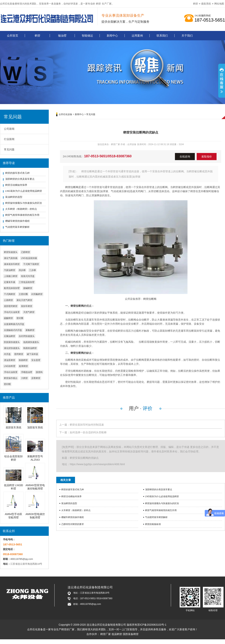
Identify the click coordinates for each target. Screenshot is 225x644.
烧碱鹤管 (28, 288)
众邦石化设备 (65, 114)
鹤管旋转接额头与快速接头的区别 (24, 203)
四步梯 (22, 270)
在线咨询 (185, 157)
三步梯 (32, 270)
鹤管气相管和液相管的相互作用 (22, 215)
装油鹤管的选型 (14, 197)
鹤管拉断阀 (72, 187)
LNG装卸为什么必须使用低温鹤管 (24, 191)
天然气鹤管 (29, 312)
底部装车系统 (13, 427)
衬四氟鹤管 (37, 294)
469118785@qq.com (22, 559)
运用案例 (137, 36)
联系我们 (162, 36)
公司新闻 (9, 129)
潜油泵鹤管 (10, 360)
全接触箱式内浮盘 (13, 330)
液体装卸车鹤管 (12, 264)
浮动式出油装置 (12, 312)
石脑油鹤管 (10, 336)
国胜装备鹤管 (131, 634)
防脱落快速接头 (12, 342)
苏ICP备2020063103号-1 (152, 625)
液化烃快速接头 (12, 348)
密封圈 (20, 318)
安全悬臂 (36, 360)
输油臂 (62, 36)
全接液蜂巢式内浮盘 (14, 324)
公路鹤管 (8, 300)
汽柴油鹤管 (10, 270)
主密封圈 (23, 294)
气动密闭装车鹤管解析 (17, 227)
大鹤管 (24, 378)
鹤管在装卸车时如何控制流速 (87, 425)
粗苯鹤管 (23, 366)
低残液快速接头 (31, 342)
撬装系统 (206, 4)
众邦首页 (13, 36)
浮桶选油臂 (27, 372)
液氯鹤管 (30, 330)
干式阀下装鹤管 (31, 264)
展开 (222, 83)
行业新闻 (9, 139)
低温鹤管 (117, 634)
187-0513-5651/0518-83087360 (108, 156)
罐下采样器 (32, 354)
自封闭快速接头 (27, 336)
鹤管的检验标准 (153, 524)
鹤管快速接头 (11, 252)
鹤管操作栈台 (11, 378)
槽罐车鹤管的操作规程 (17, 221)
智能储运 (87, 36)
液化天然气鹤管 (24, 300)
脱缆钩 (39, 372)
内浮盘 (7, 354)
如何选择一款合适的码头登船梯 (88, 432)
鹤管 (98, 4)
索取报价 (207, 157)
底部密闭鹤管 (11, 306)
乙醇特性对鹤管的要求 (73, 524)
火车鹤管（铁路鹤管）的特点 (21, 209)
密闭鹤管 (19, 354)
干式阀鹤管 (10, 294)
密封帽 (7, 384)
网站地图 (219, 4)
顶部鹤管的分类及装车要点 (20, 179)
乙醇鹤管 (25, 252)
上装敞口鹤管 (11, 276)
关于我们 (187, 36)
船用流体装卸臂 (12, 288)
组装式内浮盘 (28, 276)
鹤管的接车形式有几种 (17, 173)
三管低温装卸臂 (27, 282)
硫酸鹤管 (8, 318)
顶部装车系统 (35, 427)
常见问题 (9, 149)
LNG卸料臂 (10, 366)
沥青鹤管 (36, 378)
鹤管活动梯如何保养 (16, 185)
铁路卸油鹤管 (30, 348)
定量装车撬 (10, 282)
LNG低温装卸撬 (29, 258)
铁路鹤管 (23, 360)
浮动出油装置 (11, 372)
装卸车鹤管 (27, 306)
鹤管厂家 (106, 634)
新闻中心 (112, 36)
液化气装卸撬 (11, 258)
